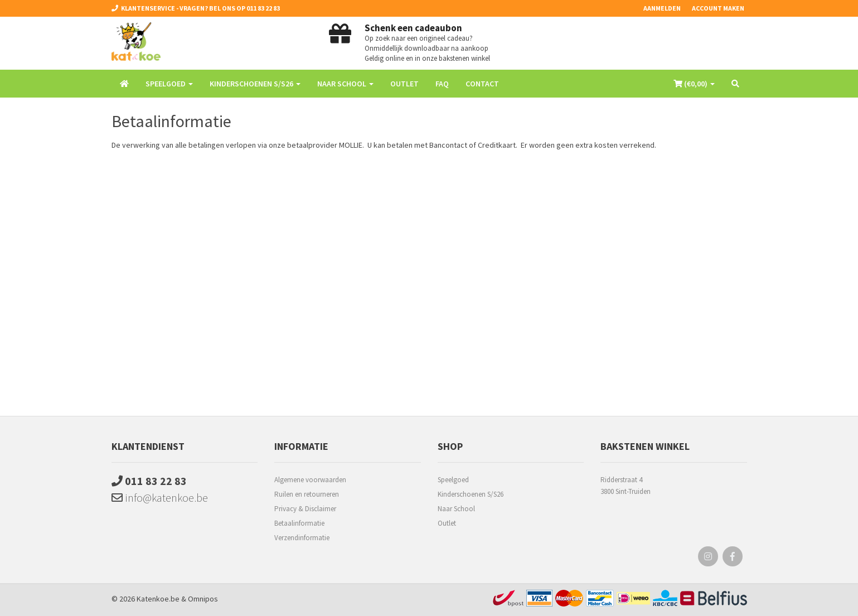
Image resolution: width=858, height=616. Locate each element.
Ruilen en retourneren (307, 494)
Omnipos (203, 599)
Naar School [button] (345, 84)
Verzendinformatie (302, 538)
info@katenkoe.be (160, 498)
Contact (482, 84)
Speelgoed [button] (169, 84)
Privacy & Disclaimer (305, 509)
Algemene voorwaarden (310, 480)
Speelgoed (453, 480)
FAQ (442, 84)
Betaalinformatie (299, 523)
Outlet (404, 84)
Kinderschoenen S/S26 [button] (255, 84)
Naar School (456, 509)
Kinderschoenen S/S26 (471, 494)
